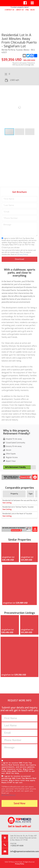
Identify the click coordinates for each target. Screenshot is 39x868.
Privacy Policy (23, 254)
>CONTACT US (9, 10)
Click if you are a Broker (11, 248)
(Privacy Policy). (9, 795)
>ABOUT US (20, 10)
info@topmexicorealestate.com (25, 851)
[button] (37, 89)
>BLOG (32, 10)
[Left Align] (25, 3)
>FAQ (27, 10)
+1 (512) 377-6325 (17, 846)
